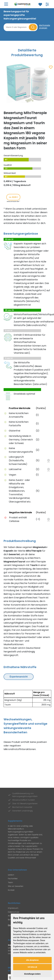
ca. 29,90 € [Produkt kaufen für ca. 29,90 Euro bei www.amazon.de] (13, 197)
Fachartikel (13, 879)
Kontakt (11, 890)
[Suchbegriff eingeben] (17, 27)
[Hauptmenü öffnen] (6, 4)
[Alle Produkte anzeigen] (45, 27)
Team (10, 882)
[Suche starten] (33, 27)
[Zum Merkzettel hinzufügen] (51, 67)
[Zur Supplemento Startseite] (23, 4)
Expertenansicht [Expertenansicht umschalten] (19, 677)
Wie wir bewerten (16, 886)
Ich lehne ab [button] (32, 967)
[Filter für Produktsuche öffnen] (47, 4)
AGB (10, 916)
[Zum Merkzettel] (40, 4)
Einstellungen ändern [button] (32, 974)
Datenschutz (14, 912)
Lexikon (11, 875)
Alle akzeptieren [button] (32, 960)
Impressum (13, 908)
